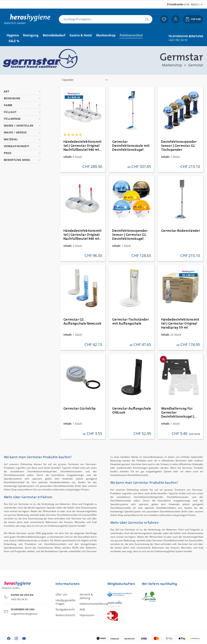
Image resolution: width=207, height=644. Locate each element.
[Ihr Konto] (176, 19)
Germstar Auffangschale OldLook (132, 411)
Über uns (62, 594)
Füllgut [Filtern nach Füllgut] (22, 112)
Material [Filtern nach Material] (22, 139)
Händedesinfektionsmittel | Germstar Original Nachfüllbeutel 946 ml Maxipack (82, 146)
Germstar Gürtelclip (80, 409)
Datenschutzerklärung (94, 604)
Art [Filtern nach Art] (22, 91)
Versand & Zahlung (86, 596)
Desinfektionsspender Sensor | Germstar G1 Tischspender (179, 146)
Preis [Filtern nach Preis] (22, 153)
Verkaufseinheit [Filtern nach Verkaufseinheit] (22, 146)
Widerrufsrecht (65, 615)
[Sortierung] (85, 80)
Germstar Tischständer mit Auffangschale (130, 322)
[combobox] (100, 19)
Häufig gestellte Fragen (66, 602)
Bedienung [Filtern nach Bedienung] (22, 98)
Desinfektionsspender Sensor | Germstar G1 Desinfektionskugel (130, 235)
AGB (82, 609)
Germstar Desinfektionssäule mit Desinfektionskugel (131, 146)
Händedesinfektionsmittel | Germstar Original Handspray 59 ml (180, 324)
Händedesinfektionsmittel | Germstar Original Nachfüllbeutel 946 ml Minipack (82, 235)
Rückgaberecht (65, 609)
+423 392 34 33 (178, 40)
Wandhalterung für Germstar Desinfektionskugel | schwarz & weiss (178, 413)
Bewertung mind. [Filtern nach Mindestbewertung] (22, 160)
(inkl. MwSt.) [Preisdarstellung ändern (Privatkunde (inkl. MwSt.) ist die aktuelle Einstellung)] (183, 4)
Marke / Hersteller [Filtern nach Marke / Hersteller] (22, 126)
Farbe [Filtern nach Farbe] (22, 105)
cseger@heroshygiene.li (24, 614)
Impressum (87, 615)
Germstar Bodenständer (181, 231)
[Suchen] (147, 19)
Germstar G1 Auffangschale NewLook (82, 322)
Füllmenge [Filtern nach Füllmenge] (22, 119)
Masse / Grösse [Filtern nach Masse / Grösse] (22, 132)
